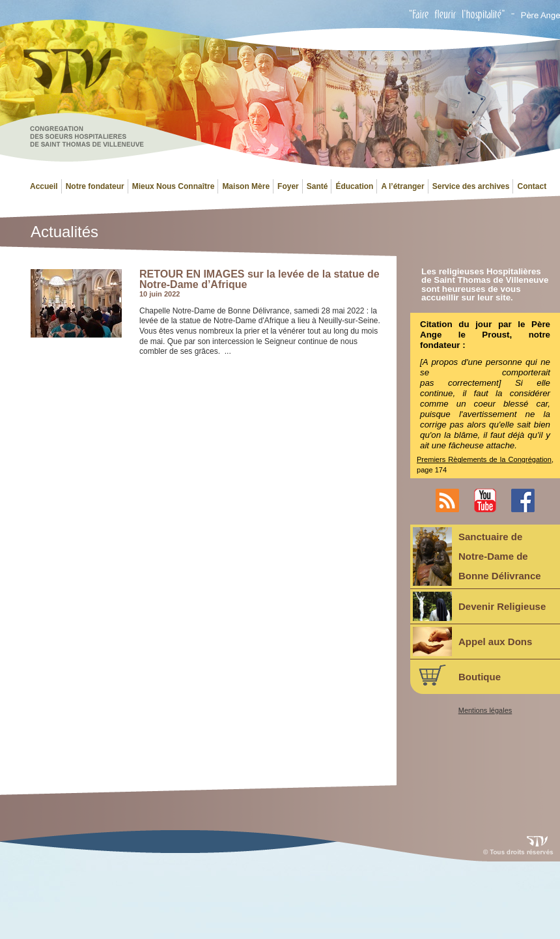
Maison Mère (246, 186)
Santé (317, 186)
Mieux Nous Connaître (174, 186)
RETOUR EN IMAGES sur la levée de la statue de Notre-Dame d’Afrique (259, 279)
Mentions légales (485, 711)
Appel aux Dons (472, 642)
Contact (532, 186)
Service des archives (471, 186)
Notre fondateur (95, 186)
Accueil (44, 186)
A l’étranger (402, 186)
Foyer (288, 186)
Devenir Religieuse (479, 606)
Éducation (354, 186)
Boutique (457, 675)
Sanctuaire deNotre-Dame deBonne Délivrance (477, 556)
